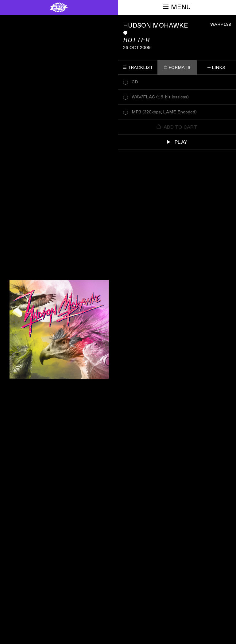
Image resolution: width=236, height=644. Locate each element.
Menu (177, 7)
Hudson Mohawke (156, 26)
